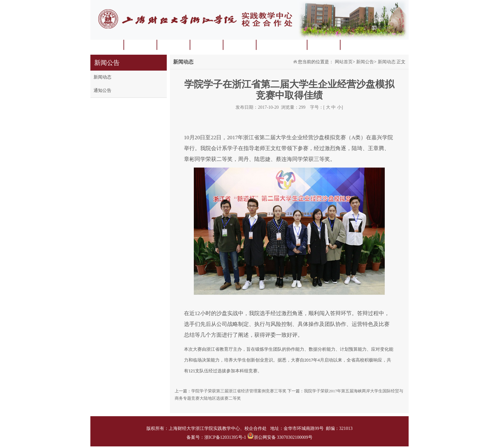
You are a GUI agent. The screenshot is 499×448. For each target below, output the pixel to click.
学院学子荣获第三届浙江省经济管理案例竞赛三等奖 (239, 391)
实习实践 (239, 45)
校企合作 (323, 45)
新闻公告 (365, 62)
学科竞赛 (173, 45)
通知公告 (102, 90)
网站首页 (107, 45)
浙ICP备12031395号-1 (226, 437)
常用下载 (356, 45)
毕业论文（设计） (281, 45)
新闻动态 (102, 77)
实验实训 (206, 45)
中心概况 (140, 45)
